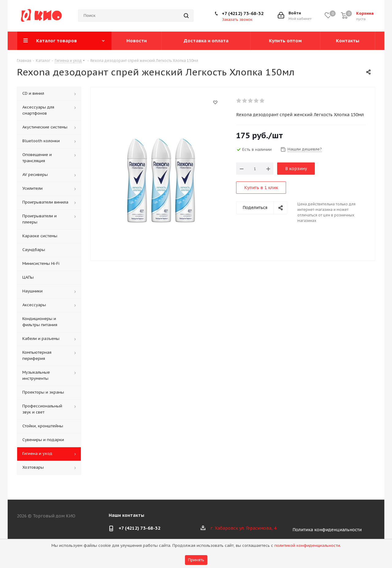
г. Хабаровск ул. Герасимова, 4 (243, 528)
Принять (196, 560)
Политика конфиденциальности (327, 530)
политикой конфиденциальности (307, 545)
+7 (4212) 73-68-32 (243, 13)
